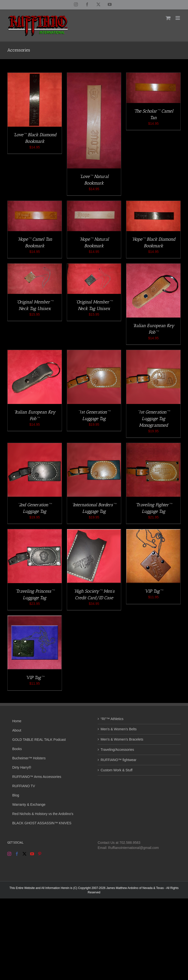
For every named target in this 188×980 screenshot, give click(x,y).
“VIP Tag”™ (153, 591)
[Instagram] (9, 854)
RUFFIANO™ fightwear (118, 760)
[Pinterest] (40, 854)
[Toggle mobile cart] (168, 18)
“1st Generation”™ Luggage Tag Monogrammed (153, 419)
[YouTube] (32, 854)
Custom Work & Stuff (117, 770)
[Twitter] (24, 854)
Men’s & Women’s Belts (119, 729)
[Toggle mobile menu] (178, 18)
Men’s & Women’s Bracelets (122, 739)
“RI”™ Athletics (112, 719)
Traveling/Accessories (117, 750)
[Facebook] (17, 854)
